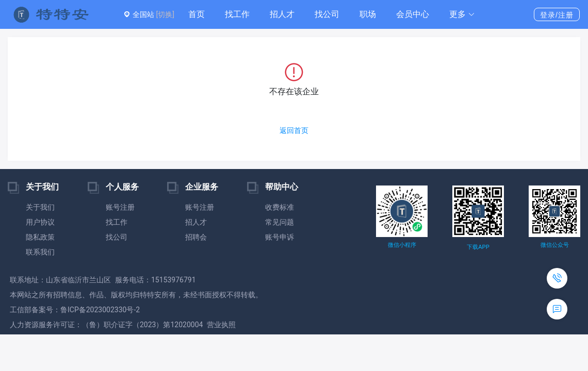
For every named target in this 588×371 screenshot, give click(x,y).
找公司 (327, 14)
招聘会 (196, 237)
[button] (462, 14)
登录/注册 (557, 15)
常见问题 (280, 222)
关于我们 (40, 207)
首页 (197, 14)
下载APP (478, 247)
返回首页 (294, 130)
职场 (368, 14)
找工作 (237, 14)
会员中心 (413, 14)
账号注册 (120, 207)
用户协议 (40, 222)
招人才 (282, 14)
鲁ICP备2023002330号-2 (100, 310)
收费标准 (280, 207)
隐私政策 (40, 237)
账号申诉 (280, 237)
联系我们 (40, 252)
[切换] (165, 14)
